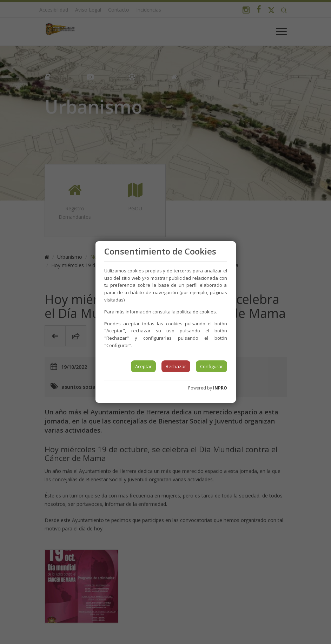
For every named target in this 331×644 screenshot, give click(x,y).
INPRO (220, 388)
